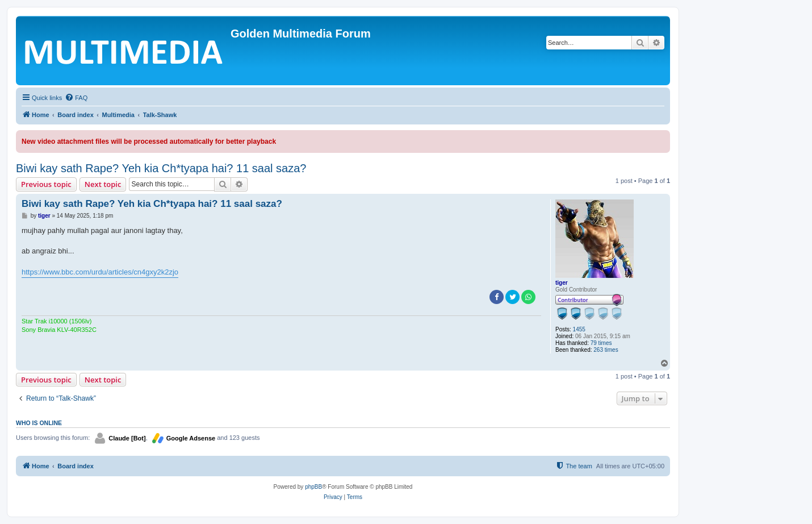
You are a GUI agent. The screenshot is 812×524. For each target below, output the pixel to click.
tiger (562, 283)
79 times (601, 343)
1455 (579, 329)
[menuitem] (76, 98)
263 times (606, 350)
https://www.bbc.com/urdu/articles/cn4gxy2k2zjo (100, 272)
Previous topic (46, 184)
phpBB (313, 487)
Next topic (103, 184)
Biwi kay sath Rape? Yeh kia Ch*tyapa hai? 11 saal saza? (161, 168)
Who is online (39, 423)
